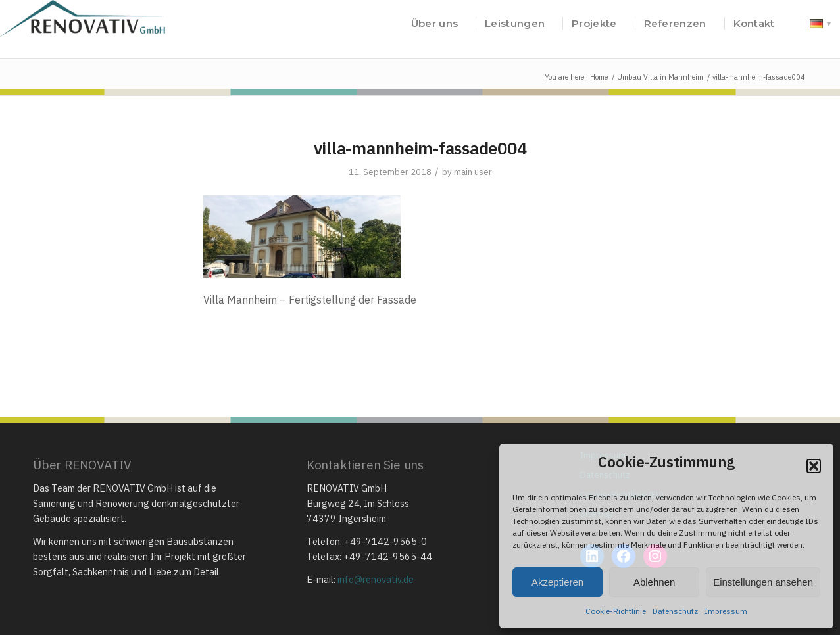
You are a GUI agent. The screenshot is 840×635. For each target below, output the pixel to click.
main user (473, 172)
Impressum (726, 611)
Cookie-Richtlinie (616, 611)
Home (599, 77)
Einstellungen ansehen (763, 582)
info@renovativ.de (376, 579)
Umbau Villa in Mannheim (660, 77)
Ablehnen (654, 582)
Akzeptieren (557, 582)
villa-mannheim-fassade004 (420, 148)
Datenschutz (675, 611)
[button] (814, 466)
